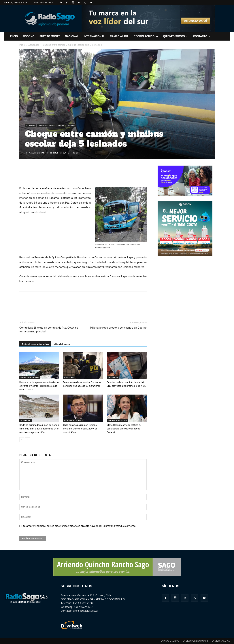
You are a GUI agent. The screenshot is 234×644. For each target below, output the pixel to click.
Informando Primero (47, 126)
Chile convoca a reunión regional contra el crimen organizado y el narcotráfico (80, 429)
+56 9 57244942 (83, 607)
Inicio (22, 45)
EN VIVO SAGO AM (221, 641)
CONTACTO (202, 36)
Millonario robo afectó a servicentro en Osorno (118, 328)
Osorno (29, 36)
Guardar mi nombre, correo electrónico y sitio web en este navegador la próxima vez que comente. (80, 526)
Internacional (94, 36)
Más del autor (62, 344)
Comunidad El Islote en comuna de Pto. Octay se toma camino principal (49, 330)
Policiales (71, 126)
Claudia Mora (37, 153)
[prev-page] (22, 440)
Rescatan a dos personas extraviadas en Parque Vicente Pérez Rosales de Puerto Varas (39, 386)
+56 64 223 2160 (83, 603)
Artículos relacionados (35, 344)
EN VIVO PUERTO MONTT (195, 641)
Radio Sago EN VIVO (43, 2)
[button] (61, 2)
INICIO (14, 36)
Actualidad (34, 45)
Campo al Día (119, 36)
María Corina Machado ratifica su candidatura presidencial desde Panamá (124, 429)
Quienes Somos (175, 36)
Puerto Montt (50, 36)
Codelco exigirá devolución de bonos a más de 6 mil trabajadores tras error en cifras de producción (39, 429)
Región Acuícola (146, 36)
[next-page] (28, 440)
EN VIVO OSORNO (170, 641)
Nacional (72, 36)
